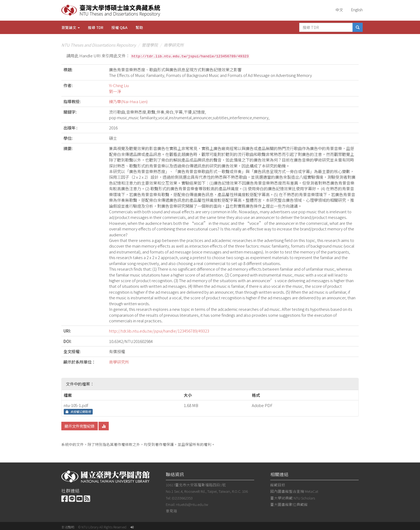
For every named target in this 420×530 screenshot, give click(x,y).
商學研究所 (174, 45)
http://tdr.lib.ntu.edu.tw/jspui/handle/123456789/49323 (159, 331)
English (357, 10)
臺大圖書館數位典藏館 (289, 504)
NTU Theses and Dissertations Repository (99, 45)
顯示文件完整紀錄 (80, 426)
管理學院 (150, 45)
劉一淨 (115, 91)
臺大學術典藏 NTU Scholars (293, 498)
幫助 (139, 27)
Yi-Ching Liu (119, 85)
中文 (339, 10)
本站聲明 (68, 527)
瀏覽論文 (71, 27)
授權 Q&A (119, 27)
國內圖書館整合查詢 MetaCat (294, 491)
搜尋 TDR (96, 27)
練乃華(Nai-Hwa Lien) (128, 101)
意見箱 (171, 511)
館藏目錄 (278, 485)
